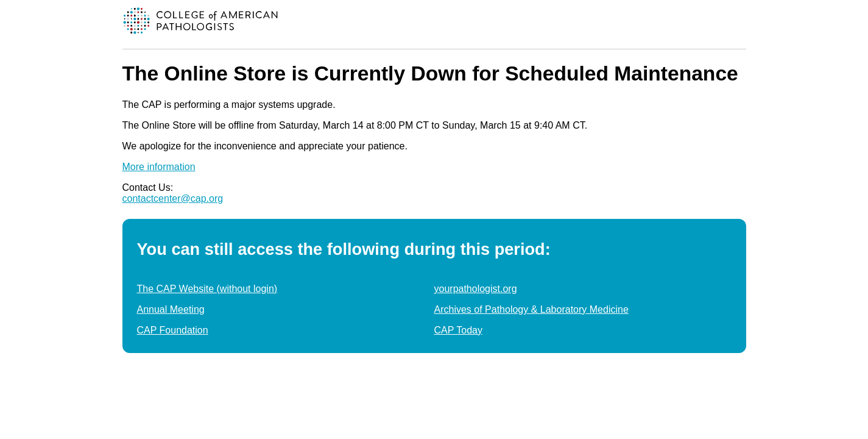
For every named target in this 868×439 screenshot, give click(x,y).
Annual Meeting (171, 309)
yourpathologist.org (476, 289)
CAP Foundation (173, 330)
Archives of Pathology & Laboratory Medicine (531, 309)
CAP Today (458, 330)
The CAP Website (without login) (207, 289)
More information (159, 167)
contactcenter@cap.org (173, 198)
